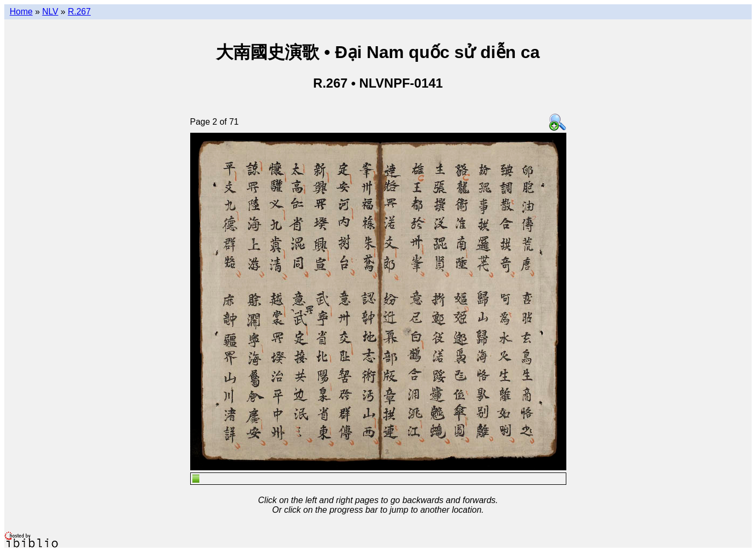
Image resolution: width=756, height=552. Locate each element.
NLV (50, 12)
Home (21, 12)
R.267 (79, 12)
